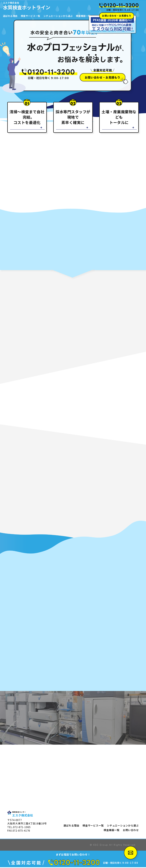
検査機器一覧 (84, 16)
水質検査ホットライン (48, 6)
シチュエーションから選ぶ (59, 16)
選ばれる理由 (10, 16)
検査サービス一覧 (31, 16)
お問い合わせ (131, 830)
